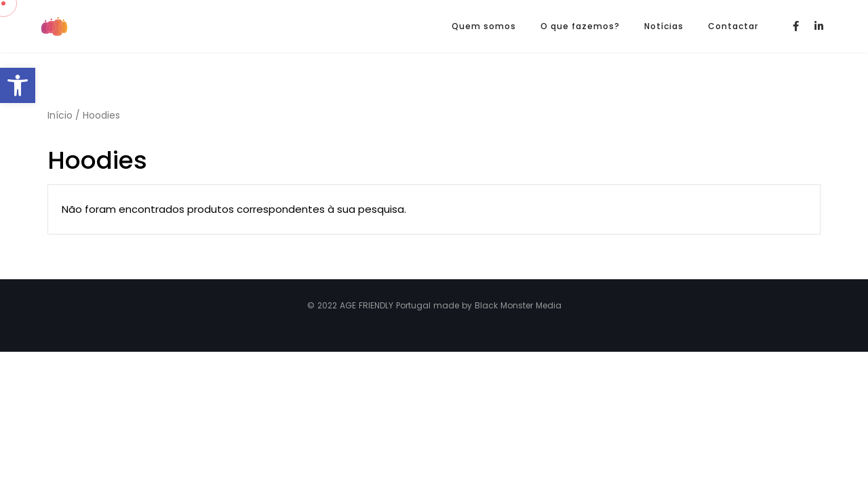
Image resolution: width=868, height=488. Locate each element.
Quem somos (484, 26)
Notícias (664, 26)
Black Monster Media (518, 305)
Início (60, 116)
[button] (18, 85)
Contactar (733, 26)
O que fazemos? (580, 26)
